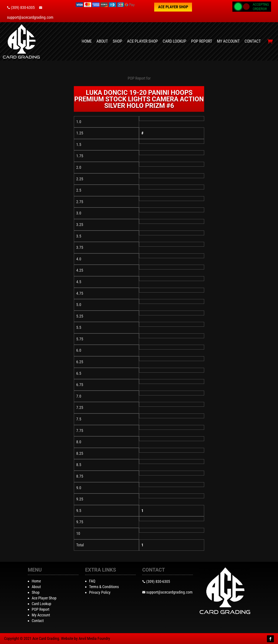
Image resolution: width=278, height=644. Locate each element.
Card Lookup (175, 41)
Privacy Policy (100, 592)
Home (87, 41)
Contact (253, 41)
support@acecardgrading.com (30, 17)
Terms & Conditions (104, 587)
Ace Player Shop (173, 7)
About (102, 41)
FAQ (92, 581)
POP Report (202, 41)
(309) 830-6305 (23, 8)
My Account (228, 41)
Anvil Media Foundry (94, 638)
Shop (117, 41)
